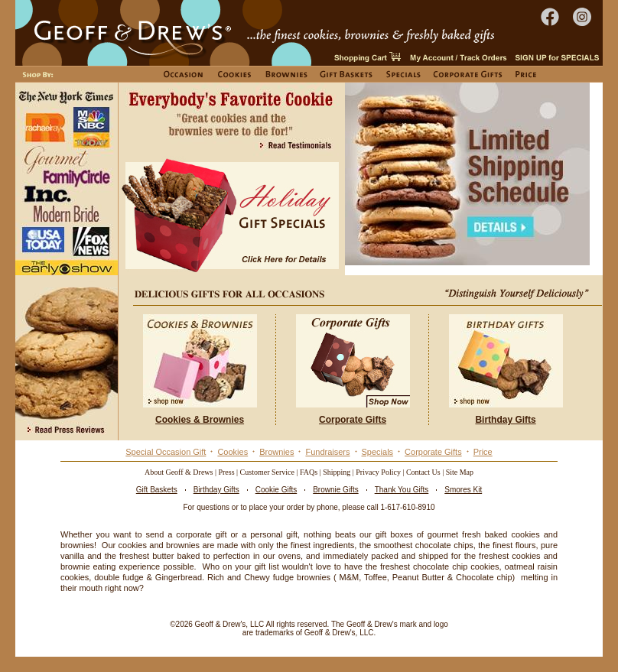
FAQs (309, 472)
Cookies (233, 452)
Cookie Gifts (276, 490)
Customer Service (267, 472)
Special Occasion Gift (166, 452)
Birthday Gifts (216, 490)
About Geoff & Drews (179, 472)
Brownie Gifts (335, 490)
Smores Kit (463, 490)
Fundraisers (327, 452)
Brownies (276, 452)
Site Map (460, 472)
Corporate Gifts (433, 452)
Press (226, 472)
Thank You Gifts (402, 490)
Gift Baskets (157, 490)
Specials (378, 452)
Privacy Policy (378, 472)
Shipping (337, 472)
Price (483, 452)
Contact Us (423, 472)
